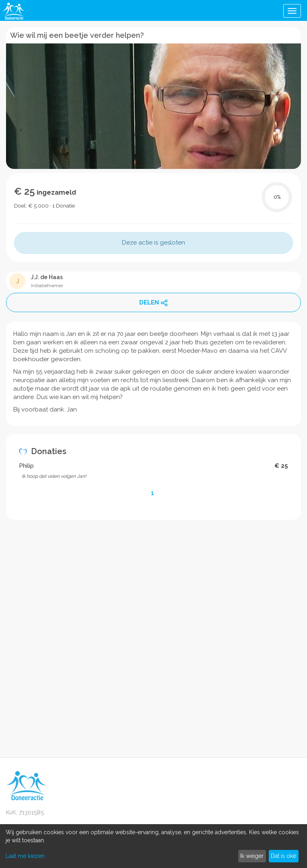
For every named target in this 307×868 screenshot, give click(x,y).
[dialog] (153, 846)
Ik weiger (252, 856)
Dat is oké (283, 856)
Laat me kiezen (25, 856)
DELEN (154, 303)
